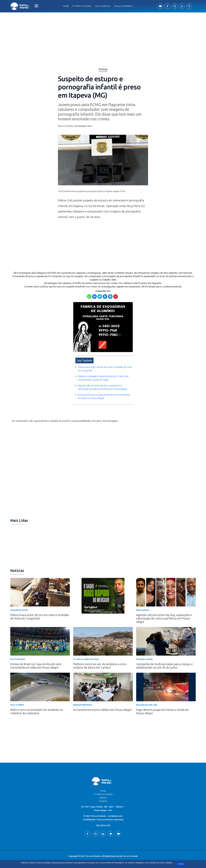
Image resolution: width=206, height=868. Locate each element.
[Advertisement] (103, 247)
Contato (103, 801)
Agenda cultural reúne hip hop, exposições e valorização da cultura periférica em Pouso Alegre (164, 618)
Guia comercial (103, 6)
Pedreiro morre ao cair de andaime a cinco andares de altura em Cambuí (100, 666)
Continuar (181, 864)
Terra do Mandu (130, 856)
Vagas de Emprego (123, 6)
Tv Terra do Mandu (82, 6)
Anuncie (103, 798)
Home (66, 6)
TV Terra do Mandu (103, 794)
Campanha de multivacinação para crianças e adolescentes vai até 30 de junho (164, 666)
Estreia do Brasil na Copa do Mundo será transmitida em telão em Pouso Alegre (36, 666)
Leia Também (84, 360)
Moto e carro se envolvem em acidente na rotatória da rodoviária (36, 711)
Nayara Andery (66, 126)
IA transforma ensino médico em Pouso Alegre (102, 710)
